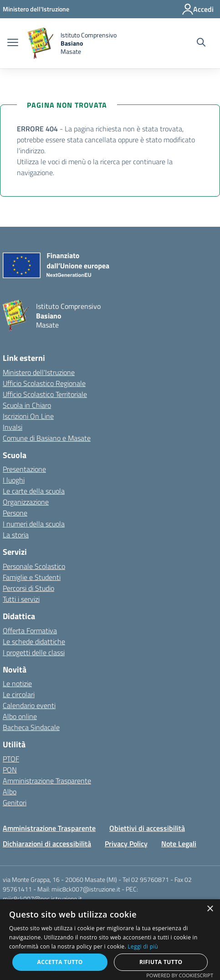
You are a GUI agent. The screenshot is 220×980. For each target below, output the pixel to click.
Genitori (15, 803)
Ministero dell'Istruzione (39, 372)
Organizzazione (26, 502)
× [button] (210, 909)
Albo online (20, 716)
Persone (15, 513)
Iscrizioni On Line (28, 416)
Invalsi (13, 427)
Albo (10, 792)
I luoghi (14, 480)
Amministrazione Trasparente (47, 781)
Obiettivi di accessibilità (147, 828)
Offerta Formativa (30, 631)
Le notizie (17, 683)
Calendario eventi (29, 705)
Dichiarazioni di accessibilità (47, 844)
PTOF (11, 759)
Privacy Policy (126, 844)
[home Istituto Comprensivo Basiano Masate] (72, 43)
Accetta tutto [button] (60, 962)
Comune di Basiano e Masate (47, 438)
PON (10, 770)
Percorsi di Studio (28, 588)
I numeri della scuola (34, 524)
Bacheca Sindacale (31, 727)
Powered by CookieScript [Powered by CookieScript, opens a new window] (180, 975)
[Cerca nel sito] (201, 43)
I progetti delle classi (34, 652)
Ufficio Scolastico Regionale (44, 383)
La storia (16, 535)
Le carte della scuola (34, 491)
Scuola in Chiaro (27, 405)
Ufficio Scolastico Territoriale (45, 394)
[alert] (110, 940)
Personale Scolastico (34, 566)
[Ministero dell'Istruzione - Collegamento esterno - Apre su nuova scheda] (36, 9)
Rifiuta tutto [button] (161, 962)
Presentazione (24, 469)
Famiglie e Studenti (32, 577)
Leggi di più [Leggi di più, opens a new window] (143, 946)
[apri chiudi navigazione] (13, 43)
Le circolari (19, 694)
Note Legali (179, 844)
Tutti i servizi (21, 599)
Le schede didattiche (34, 641)
